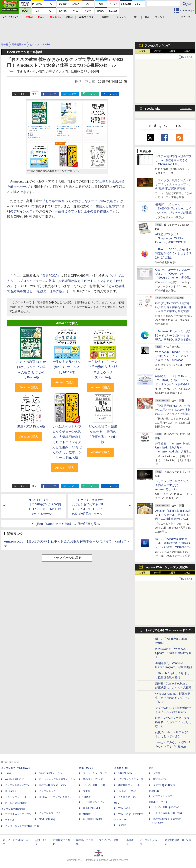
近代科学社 (85, 814)
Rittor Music (86, 768)
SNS (137, 17)
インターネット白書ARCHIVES (22, 826)
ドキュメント (121, 17)
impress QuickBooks (164, 785)
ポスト (24, 94)
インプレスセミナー (50, 791)
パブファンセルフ (163, 796)
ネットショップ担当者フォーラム (57, 779)
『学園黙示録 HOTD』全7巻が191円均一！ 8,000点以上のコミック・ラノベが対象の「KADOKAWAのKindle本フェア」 (173, 414)
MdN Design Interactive (130, 814)
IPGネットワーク (158, 802)
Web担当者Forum (14, 779)
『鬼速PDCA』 (50, 276)
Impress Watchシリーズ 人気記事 (166, 567)
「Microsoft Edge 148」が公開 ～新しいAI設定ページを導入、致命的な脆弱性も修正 (173, 335)
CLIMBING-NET (92, 808)
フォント (160, 17)
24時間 (157, 51)
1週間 (172, 51)
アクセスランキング (157, 46)
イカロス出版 (121, 768)
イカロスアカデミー (129, 797)
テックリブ (120, 820)
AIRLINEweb (125, 773)
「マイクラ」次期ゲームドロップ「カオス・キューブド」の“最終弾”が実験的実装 (173, 184)
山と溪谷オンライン (94, 802)
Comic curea (160, 779)
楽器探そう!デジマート (95, 779)
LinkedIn (113, 94)
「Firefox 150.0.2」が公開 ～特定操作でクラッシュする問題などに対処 (173, 253)
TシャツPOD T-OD (94, 785)
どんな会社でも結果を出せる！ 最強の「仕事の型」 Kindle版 (103, 434)
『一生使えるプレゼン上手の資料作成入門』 (84, 211)
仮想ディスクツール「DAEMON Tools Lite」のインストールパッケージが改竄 (173, 208)
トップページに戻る (67, 558)
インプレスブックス (50, 813)
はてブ (73, 94)
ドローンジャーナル (16, 797)
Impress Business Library (52, 785)
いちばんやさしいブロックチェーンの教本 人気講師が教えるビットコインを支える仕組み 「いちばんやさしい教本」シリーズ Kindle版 (67, 442)
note (93, 94)
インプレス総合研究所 (17, 785)
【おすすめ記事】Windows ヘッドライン (169, 630)
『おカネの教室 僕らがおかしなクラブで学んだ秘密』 (81, 201)
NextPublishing (47, 819)
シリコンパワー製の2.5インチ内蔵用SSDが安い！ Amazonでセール (172, 485)
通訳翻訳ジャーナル (129, 785)
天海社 (157, 773)
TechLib (122, 825)
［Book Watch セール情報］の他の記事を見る (67, 524)
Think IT (9, 773)
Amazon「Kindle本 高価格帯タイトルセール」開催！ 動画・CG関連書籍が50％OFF (173, 515)
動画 (147, 17)
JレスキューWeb (127, 791)
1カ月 (187, 51)
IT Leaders (11, 791)
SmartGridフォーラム (50, 773)
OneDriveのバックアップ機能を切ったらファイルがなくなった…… (173, 722)
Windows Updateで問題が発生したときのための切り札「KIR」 (173, 698)
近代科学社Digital (92, 819)
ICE (151, 768)
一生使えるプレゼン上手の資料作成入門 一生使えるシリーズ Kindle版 (103, 370)
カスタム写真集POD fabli (167, 813)
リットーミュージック (95, 773)
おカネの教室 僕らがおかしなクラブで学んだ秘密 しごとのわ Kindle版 (31, 370)
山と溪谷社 (85, 797)
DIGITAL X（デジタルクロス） (55, 797)
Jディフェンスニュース (131, 779)
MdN (117, 803)
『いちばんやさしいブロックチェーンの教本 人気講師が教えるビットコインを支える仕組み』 (65, 281)
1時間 (142, 51)
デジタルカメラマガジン (18, 814)
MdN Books (124, 808)
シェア (53, 94)
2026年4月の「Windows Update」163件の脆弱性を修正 (173, 653)
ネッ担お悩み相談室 (16, 803)
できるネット (12, 820)
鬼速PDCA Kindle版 (31, 426)
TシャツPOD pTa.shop (166, 807)
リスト (35, 94)
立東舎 (87, 791)
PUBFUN (154, 791)
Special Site (152, 109)
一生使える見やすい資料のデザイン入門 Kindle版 (67, 367)
